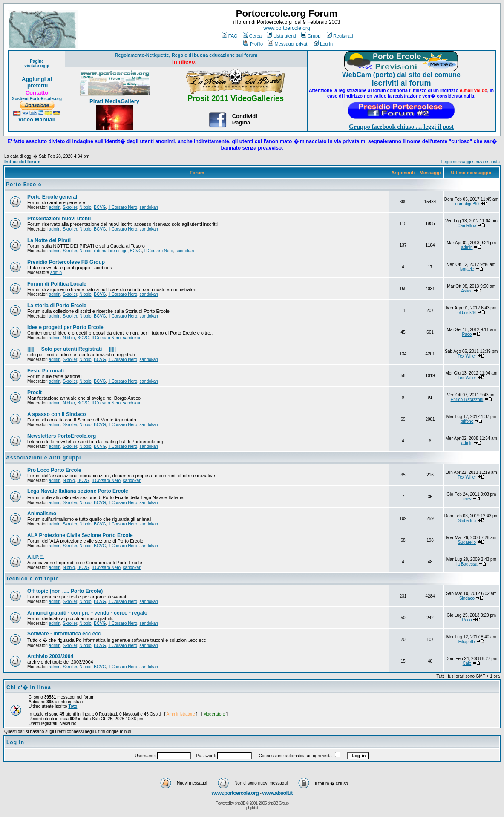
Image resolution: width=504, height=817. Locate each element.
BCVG (100, 207)
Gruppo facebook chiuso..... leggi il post (401, 127)
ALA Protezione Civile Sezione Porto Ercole (80, 535)
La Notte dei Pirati (49, 240)
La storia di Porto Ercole (57, 306)
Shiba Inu (467, 521)
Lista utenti (281, 36)
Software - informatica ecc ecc (64, 634)
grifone (467, 421)
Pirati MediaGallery (114, 101)
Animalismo (42, 514)
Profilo (253, 44)
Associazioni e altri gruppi (43, 458)
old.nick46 (467, 313)
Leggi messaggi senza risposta (471, 162)
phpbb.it (252, 808)
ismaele (467, 269)
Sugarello (467, 542)
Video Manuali (37, 120)
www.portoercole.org (287, 28)
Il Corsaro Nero (123, 207)
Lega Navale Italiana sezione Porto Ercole (78, 491)
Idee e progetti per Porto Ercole (65, 327)
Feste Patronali (46, 371)
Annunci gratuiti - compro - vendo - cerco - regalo (87, 613)
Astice (467, 291)
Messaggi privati (288, 44)
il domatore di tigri (111, 251)
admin (55, 207)
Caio (467, 663)
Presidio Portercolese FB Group (66, 262)
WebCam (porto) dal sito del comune (401, 75)
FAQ (230, 36)
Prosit (35, 393)
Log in (323, 44)
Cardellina (467, 226)
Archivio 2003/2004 (50, 656)
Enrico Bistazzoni (467, 400)
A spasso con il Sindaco (57, 414)
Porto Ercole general (52, 197)
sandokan (149, 207)
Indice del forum (22, 162)
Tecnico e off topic (32, 579)
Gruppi (311, 36)
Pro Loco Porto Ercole (54, 470)
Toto (73, 706)
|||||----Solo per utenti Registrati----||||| (72, 349)
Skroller (70, 207)
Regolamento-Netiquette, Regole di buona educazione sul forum (186, 55)
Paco (467, 334)
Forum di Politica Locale (57, 284)
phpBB (240, 803)
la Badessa (467, 564)
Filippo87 (467, 642)
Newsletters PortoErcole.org (62, 436)
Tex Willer (467, 356)
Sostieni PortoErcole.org (37, 99)
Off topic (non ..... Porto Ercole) (65, 591)
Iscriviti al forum (402, 83)
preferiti (37, 85)
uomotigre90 (467, 204)
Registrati (340, 36)
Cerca (252, 36)
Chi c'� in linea (29, 687)
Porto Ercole (24, 185)
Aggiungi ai (37, 79)
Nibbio (85, 207)
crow (467, 499)
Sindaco (467, 598)
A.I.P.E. (36, 557)
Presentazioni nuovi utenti (59, 219)
